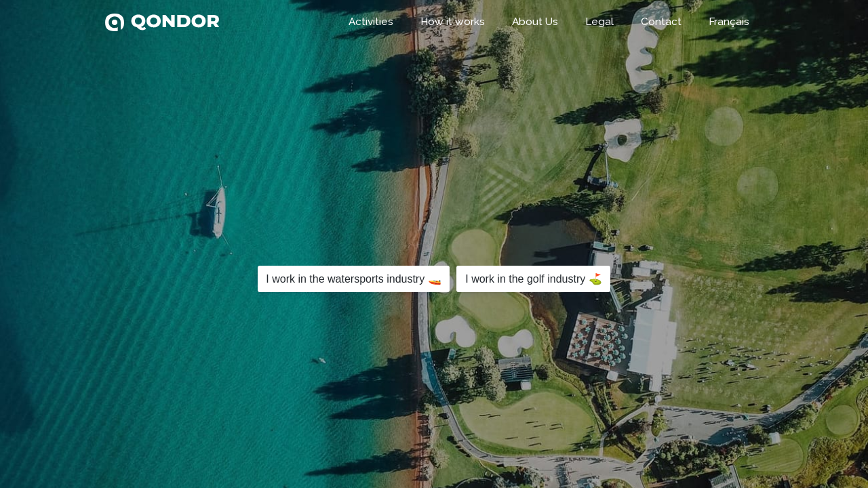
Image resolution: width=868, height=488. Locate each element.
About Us (535, 22)
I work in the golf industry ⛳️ (533, 279)
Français (729, 22)
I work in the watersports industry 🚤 (353, 279)
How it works (453, 22)
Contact (661, 22)
